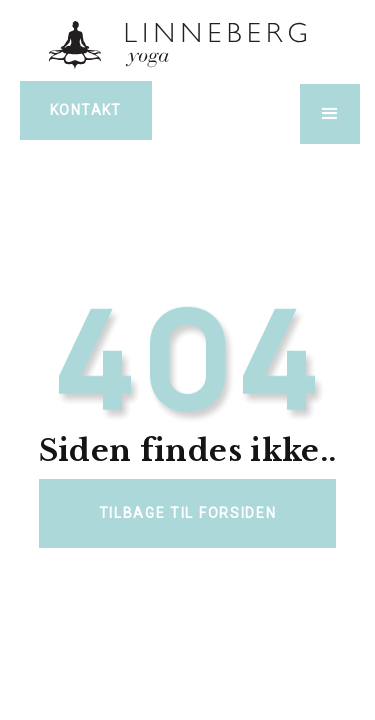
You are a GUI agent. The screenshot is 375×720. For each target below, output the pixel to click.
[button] (330, 114)
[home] (188, 43)
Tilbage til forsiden (188, 513)
